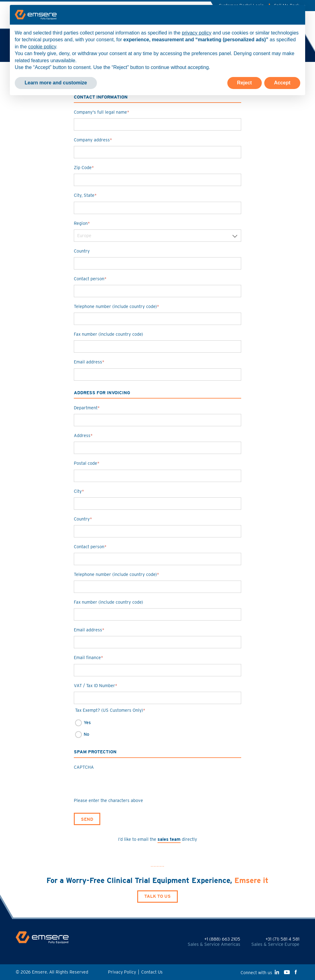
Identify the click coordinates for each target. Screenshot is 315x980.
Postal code (87, 463)
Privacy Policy (122, 972)
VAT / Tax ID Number (96, 685)
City (79, 491)
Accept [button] (282, 83)
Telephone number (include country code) (116, 306)
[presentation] (121, 785)
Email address (89, 362)
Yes (87, 722)
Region (82, 223)
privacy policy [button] (197, 33)
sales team (169, 839)
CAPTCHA (84, 767)
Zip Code (84, 167)
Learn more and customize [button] (56, 83)
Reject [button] (245, 83)
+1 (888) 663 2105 (222, 939)
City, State (85, 195)
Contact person (90, 279)
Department (87, 408)
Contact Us (152, 972)
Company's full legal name (102, 112)
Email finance (88, 657)
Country (82, 251)
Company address (93, 140)
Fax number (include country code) (108, 334)
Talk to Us (157, 896)
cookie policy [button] (42, 47)
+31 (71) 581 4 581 (282, 939)
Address (83, 435)
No (86, 734)
